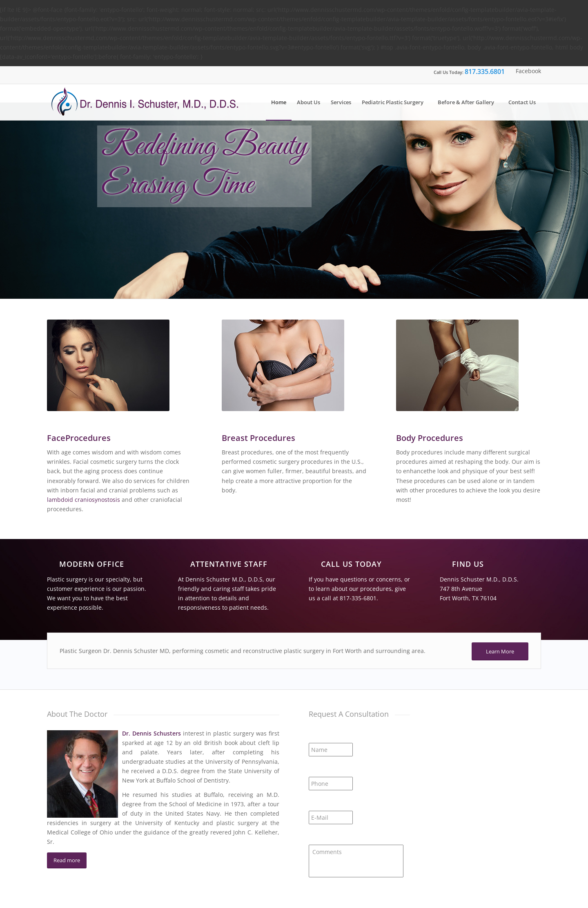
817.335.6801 (485, 72)
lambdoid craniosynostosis (84, 500)
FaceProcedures (79, 438)
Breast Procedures (258, 438)
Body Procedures (430, 438)
